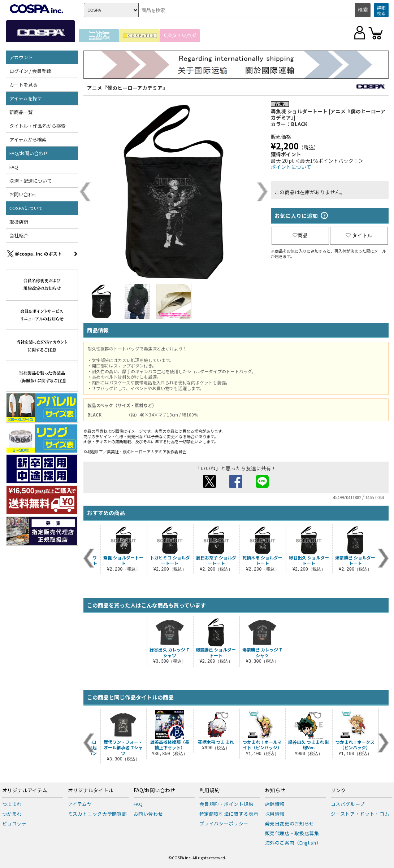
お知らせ (275, 790)
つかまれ (12, 814)
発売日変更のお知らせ (290, 823)
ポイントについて (291, 167)
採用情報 (275, 814)
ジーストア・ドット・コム (360, 814)
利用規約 (209, 790)
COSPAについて (26, 208)
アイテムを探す (26, 98)
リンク (338, 790)
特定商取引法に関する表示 (229, 814)
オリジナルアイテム (25, 790)
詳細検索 (381, 10)
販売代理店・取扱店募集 (292, 833)
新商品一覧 (21, 112)
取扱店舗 (19, 222)
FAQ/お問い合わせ (29, 153)
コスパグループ (348, 804)
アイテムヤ (80, 804)
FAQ (14, 167)
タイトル (359, 235)
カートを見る (23, 85)
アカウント (21, 57)
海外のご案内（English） (293, 843)
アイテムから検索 (28, 139)
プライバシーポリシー (224, 823)
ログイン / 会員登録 (30, 71)
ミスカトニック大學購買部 (98, 814)
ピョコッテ (14, 823)
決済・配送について (31, 181)
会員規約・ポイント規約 (226, 804)
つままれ (12, 804)
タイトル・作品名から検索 (38, 126)
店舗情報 (275, 804)
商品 (300, 235)
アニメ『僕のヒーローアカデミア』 (127, 88)
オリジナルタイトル (91, 790)
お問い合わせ (23, 194)
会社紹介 (19, 235)
